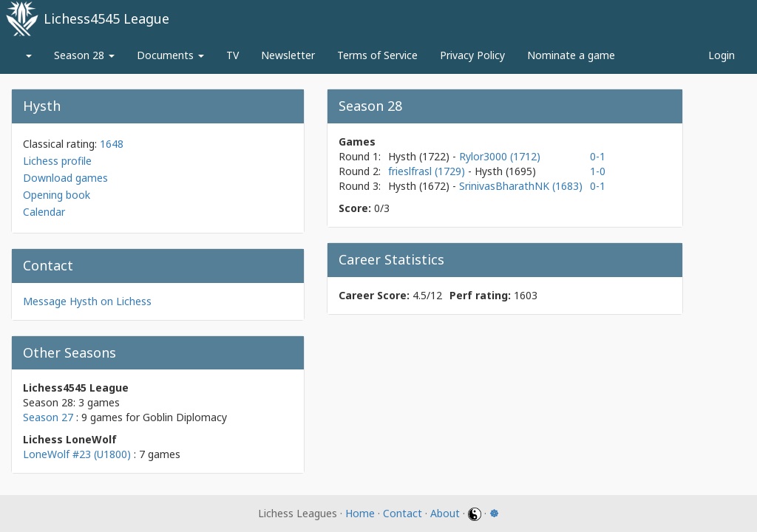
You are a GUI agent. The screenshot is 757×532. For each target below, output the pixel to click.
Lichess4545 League (106, 18)
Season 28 (84, 55)
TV (232, 55)
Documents (170, 55)
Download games (65, 178)
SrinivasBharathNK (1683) (521, 186)
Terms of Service (377, 55)
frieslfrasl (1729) (428, 171)
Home (360, 513)
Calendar (44, 212)
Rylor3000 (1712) (500, 156)
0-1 (598, 156)
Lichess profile (57, 161)
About (445, 513)
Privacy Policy (472, 55)
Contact (403, 513)
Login (722, 55)
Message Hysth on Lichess (87, 301)
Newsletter (288, 55)
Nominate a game (571, 55)
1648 (112, 144)
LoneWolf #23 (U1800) (77, 454)
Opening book (57, 195)
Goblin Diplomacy (185, 417)
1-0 (598, 171)
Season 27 (48, 417)
